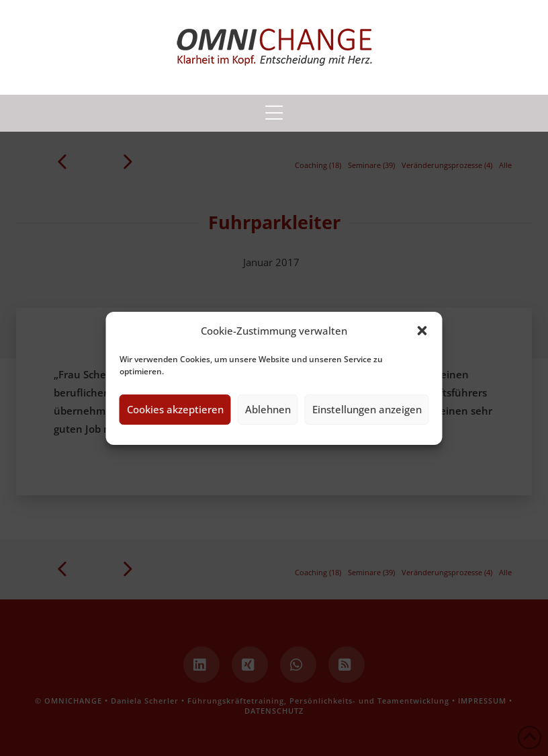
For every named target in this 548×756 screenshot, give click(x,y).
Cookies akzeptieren (175, 409)
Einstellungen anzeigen (367, 409)
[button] (422, 331)
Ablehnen (268, 409)
